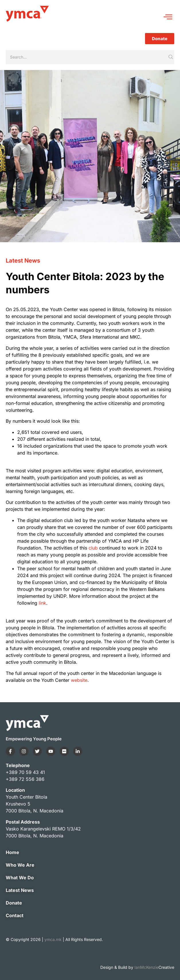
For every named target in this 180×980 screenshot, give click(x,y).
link (42, 603)
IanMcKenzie (154, 967)
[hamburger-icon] (168, 17)
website (79, 680)
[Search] (86, 57)
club (93, 548)
